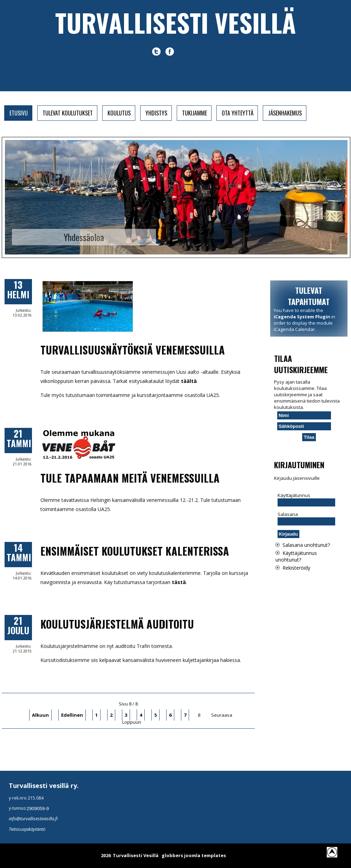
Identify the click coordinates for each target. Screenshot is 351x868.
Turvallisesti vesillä (175, 22)
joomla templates (205, 855)
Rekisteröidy (296, 568)
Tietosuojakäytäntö (27, 829)
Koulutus (119, 113)
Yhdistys (156, 113)
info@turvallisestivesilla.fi (33, 819)
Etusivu (19, 113)
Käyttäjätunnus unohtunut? (296, 556)
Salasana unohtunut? (306, 545)
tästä (179, 582)
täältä (189, 381)
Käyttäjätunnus (294, 495)
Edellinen (72, 715)
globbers (172, 855)
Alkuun (40, 715)
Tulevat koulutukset (68, 113)
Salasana (288, 514)
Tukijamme (194, 113)
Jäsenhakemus (285, 113)
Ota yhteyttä (238, 113)
